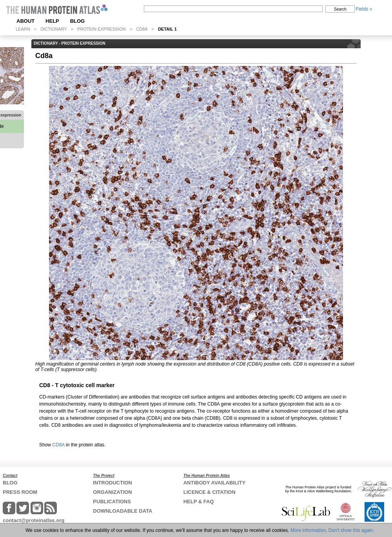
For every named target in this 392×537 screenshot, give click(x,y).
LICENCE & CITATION (210, 492)
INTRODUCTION (113, 483)
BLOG (78, 21)
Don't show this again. (351, 530)
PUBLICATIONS (112, 502)
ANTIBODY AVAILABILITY (214, 483)
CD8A (142, 29)
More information (308, 530)
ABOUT (25, 21)
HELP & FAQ (199, 502)
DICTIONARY (54, 29)
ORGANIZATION (112, 492)
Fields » (364, 9)
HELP (52, 21)
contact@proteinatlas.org (34, 520)
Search (340, 9)
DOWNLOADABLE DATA (122, 511)
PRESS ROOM (20, 492)
